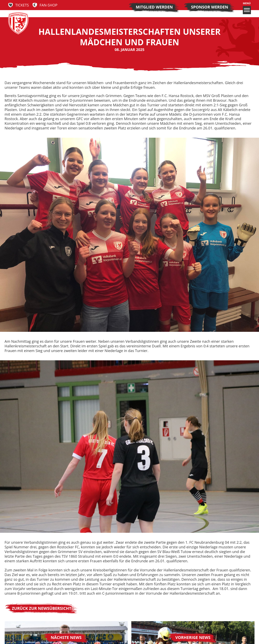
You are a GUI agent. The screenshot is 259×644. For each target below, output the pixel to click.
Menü (247, 8)
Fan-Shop (49, 5)
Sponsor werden (210, 7)
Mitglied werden (154, 7)
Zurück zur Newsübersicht (42, 608)
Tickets (22, 5)
